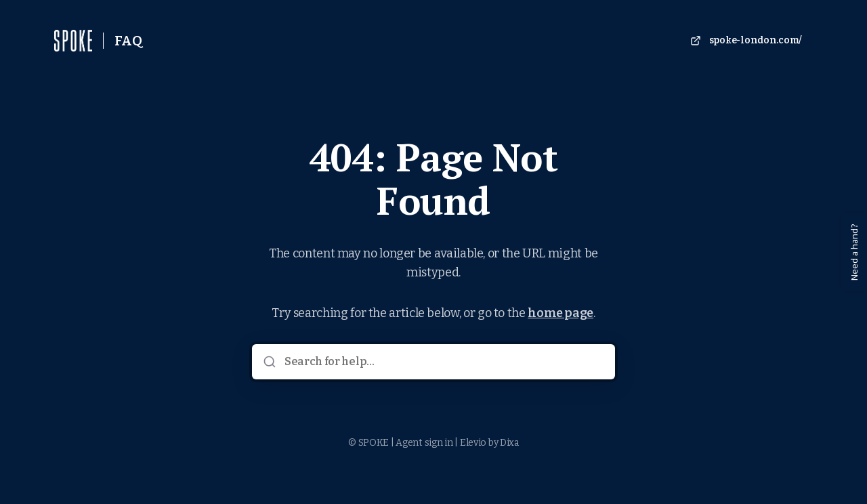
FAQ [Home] (128, 41)
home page (561, 313)
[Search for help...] (443, 362)
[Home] (73, 41)
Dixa (509, 443)
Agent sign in (424, 443)
